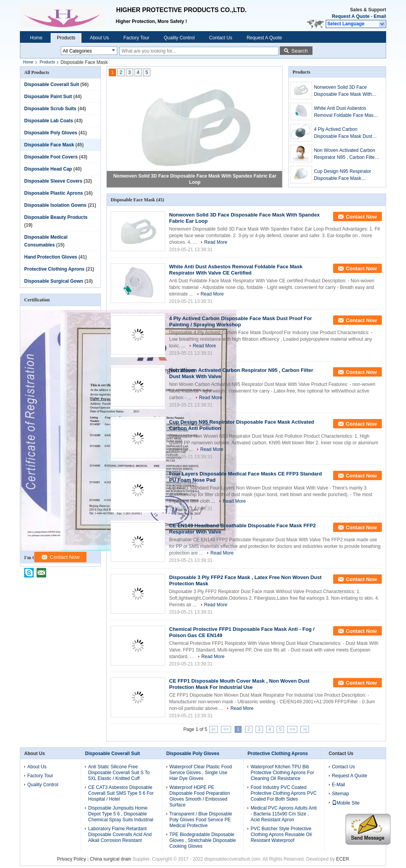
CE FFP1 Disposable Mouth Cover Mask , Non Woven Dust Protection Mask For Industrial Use (239, 684)
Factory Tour (136, 38)
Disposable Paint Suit (48, 97)
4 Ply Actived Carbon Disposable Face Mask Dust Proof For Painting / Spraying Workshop (344, 133)
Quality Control (179, 38)
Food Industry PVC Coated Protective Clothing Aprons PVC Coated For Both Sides (283, 793)
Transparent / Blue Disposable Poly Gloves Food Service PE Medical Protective (201, 820)
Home (36, 38)
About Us (99, 38)
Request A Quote (351, 16)
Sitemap (341, 794)
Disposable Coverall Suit (52, 85)
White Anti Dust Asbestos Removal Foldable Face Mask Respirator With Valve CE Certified (345, 112)
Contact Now (361, 217)
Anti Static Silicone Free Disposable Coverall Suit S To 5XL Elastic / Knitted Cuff (119, 773)
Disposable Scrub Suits (50, 109)
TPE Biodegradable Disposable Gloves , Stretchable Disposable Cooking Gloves (203, 840)
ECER (343, 859)
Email (380, 16)
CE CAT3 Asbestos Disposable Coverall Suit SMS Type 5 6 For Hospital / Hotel (121, 793)
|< (214, 729)
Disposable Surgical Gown (54, 281)
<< (226, 729)
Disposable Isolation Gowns (55, 205)
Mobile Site (346, 803)
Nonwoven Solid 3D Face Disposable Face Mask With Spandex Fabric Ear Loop (343, 91)
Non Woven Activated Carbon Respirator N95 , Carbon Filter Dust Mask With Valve (345, 154)
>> (292, 729)
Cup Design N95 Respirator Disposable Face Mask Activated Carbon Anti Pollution (346, 175)
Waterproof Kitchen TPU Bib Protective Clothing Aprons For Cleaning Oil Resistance (282, 773)
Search (300, 51)
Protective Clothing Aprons (54, 269)
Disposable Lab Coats (49, 121)
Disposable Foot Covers (51, 157)
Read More (216, 242)
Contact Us (221, 38)
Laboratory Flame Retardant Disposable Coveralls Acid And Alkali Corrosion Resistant (120, 835)
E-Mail (339, 785)
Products (66, 38)
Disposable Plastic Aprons (54, 193)
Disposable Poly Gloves (51, 133)
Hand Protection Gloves (51, 257)
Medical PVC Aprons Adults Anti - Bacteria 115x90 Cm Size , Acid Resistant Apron (283, 814)
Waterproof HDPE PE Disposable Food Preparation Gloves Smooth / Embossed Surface (200, 796)
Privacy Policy (71, 859)
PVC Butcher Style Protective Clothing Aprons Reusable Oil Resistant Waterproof (281, 835)
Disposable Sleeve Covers (53, 181)
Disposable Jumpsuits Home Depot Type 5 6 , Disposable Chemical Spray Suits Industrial (121, 814)
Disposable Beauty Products (56, 217)
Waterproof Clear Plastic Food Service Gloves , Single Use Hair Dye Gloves (201, 773)
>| (305, 729)
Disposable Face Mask (49, 145)
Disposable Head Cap (48, 169)
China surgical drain (111, 859)
